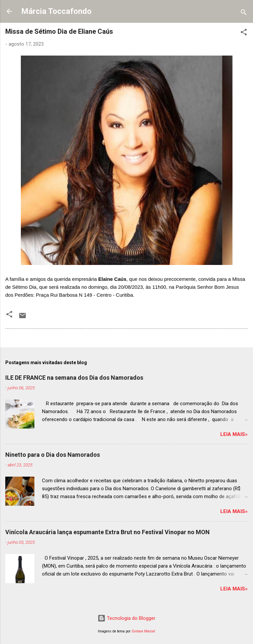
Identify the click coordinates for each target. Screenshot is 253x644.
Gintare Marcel (143, 631)
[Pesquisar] (244, 13)
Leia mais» (234, 434)
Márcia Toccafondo (56, 11)
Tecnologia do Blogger (126, 618)
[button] (244, 33)
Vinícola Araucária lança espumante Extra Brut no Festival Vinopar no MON (107, 532)
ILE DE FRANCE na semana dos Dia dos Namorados (74, 378)
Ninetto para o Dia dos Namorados (53, 455)
